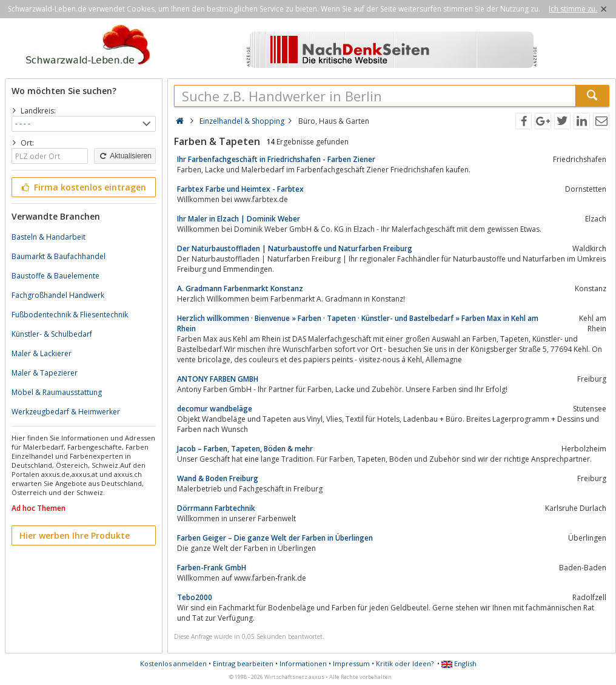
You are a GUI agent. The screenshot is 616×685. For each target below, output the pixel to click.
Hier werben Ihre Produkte (75, 535)
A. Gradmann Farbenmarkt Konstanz (240, 289)
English (459, 663)
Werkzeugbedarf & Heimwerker (66, 412)
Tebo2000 (195, 597)
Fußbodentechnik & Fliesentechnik (70, 315)
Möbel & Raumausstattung (57, 392)
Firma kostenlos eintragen (83, 187)
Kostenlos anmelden (173, 663)
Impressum (351, 663)
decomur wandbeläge (215, 409)
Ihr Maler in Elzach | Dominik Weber (239, 219)
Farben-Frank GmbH (212, 568)
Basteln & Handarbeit (49, 237)
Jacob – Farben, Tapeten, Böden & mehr (245, 449)
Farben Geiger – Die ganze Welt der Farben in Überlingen (275, 538)
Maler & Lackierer (42, 353)
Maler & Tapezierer (45, 373)
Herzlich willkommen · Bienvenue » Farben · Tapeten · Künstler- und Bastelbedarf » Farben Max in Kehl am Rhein (358, 323)
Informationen (303, 663)
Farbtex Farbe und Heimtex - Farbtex (240, 189)
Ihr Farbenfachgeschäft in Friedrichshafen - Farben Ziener (276, 159)
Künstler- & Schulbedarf (52, 334)
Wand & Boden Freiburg (218, 478)
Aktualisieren (125, 156)
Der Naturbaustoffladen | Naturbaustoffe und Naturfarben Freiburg (295, 248)
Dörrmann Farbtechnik (216, 508)
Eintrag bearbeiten (243, 663)
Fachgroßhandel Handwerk (58, 295)
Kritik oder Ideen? (405, 663)
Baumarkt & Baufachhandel (59, 256)
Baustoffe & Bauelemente (55, 276)
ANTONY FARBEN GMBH (218, 379)
